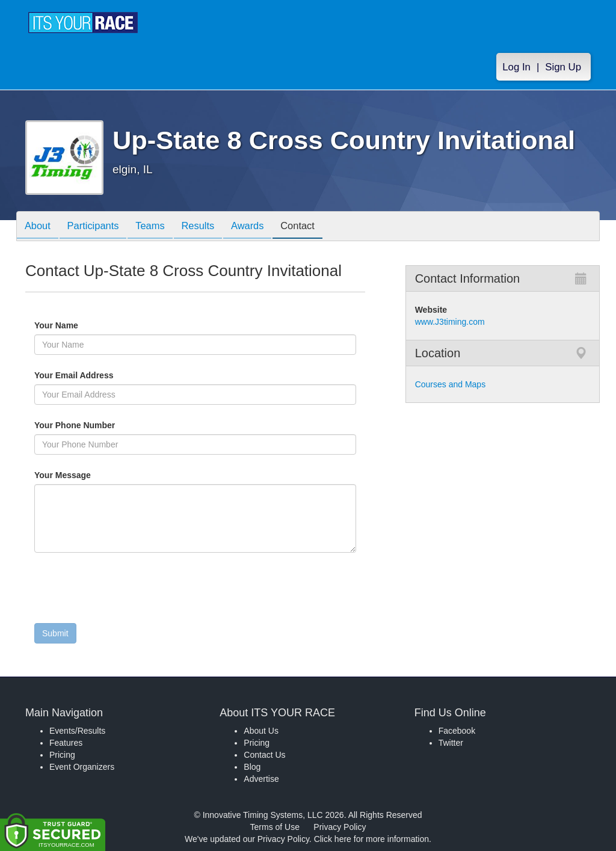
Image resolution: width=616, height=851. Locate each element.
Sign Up (563, 67)
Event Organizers (82, 767)
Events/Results (77, 731)
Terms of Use (275, 827)
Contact (316, 227)
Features (66, 743)
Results (209, 227)
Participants (98, 227)
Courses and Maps (451, 384)
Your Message (83, 475)
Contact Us (264, 755)
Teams (159, 227)
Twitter (451, 743)
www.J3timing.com (450, 322)
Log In (516, 67)
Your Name (77, 325)
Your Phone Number (75, 425)
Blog (252, 767)
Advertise (261, 779)
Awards (262, 227)
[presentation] (126, 591)
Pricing (62, 755)
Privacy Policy (340, 827)
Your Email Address (121, 375)
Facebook (457, 731)
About (39, 227)
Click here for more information (371, 839)
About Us (261, 731)
